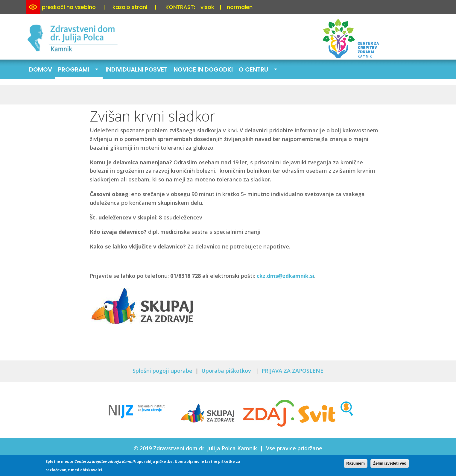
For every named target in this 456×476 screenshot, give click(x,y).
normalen (240, 7)
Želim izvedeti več (390, 464)
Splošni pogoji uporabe (162, 371)
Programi (77, 70)
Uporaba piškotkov (227, 371)
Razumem (356, 464)
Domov (41, 69)
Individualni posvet (137, 69)
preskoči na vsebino (69, 7)
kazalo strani (130, 7)
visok (207, 7)
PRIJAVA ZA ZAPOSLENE (292, 371)
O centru (256, 70)
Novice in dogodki (203, 69)
